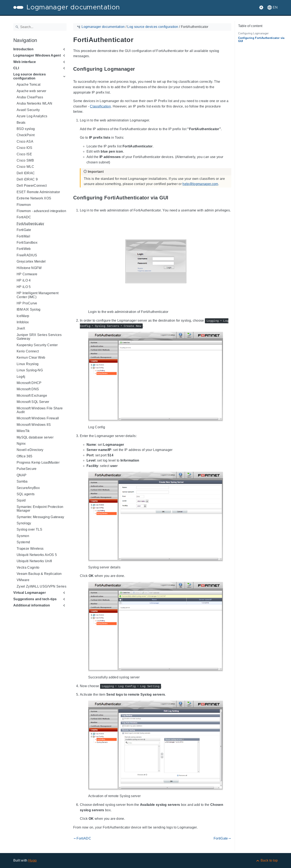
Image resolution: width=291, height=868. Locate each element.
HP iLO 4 (24, 280)
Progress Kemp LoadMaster (38, 462)
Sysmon (23, 536)
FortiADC (24, 217)
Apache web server (32, 91)
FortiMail (23, 236)
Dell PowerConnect (32, 186)
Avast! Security (28, 110)
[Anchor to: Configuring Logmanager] (140, 69)
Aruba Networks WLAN (34, 103)
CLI (16, 68)
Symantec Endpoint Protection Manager (40, 509)
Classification (100, 106)
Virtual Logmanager (30, 593)
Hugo (32, 860)
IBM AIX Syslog (29, 309)
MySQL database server (35, 437)
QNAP (22, 475)
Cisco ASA (25, 141)
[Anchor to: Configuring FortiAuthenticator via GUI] (173, 198)
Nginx (21, 444)
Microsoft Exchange (32, 396)
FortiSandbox (27, 243)
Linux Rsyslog (28, 364)
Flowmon (24, 205)
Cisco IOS (24, 148)
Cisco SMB (25, 160)
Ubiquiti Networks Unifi (34, 561)
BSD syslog (26, 129)
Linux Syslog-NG (30, 370)
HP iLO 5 (24, 287)
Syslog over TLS (29, 529)
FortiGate (24, 230)
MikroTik (23, 431)
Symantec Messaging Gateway (40, 517)
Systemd (23, 542)
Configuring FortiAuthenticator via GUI (261, 40)
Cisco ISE (24, 154)
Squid (21, 500)
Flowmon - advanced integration (41, 211)
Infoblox (23, 322)
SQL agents (26, 494)
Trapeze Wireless (30, 549)
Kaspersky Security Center (37, 345)
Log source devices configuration (30, 76)
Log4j (21, 377)
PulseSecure (27, 469)
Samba (22, 481)
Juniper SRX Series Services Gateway (39, 337)
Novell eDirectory (30, 450)
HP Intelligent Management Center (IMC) (38, 295)
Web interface (25, 62)
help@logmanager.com (200, 184)
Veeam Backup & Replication (39, 574)
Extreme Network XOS (34, 198)
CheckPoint (26, 135)
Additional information (32, 605)
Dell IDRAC (26, 173)
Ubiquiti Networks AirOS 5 (37, 555)
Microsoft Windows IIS (34, 425)
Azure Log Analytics (32, 116)
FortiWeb (24, 249)
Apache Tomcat (28, 85)
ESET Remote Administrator (38, 192)
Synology (24, 523)
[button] (272, 7)
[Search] (40, 27)
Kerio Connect (28, 351)
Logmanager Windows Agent (37, 55)
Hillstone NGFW (29, 268)
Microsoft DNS (28, 389)
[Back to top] (267, 860)
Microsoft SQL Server (33, 402)
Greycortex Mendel (31, 261)
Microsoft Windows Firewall (38, 418)
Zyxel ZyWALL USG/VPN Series (41, 586)
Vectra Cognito (28, 567)
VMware (23, 580)
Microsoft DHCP (29, 383)
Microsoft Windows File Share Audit (40, 410)
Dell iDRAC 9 (27, 179)
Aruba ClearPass (30, 97)
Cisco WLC (25, 167)
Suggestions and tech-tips (35, 599)
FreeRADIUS (27, 255)
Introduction (23, 49)
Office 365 (24, 456)
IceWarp (23, 316)
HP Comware (27, 274)
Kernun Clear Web (31, 357)
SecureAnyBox (28, 488)
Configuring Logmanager (253, 33)
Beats (21, 123)
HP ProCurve (27, 303)
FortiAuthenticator (30, 224)
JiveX (21, 328)
